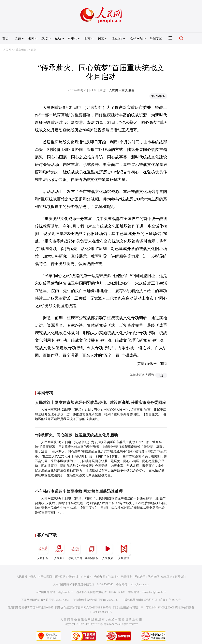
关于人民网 (45, 577)
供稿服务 (113, 577)
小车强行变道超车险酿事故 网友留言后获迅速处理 (79, 491)
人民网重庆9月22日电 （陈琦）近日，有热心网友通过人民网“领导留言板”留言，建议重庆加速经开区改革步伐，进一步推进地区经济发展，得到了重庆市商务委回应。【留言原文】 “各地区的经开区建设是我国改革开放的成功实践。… (101, 414)
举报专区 (156, 38)
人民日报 (43, 551)
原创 (34, 50)
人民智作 (124, 551)
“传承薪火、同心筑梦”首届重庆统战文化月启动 (76, 435)
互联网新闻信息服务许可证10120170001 (45, 600)
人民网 (7, 50)
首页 (6, 38)
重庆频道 (21, 50)
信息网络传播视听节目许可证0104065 (30, 608)
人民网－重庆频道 (122, 90)
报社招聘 (60, 577)
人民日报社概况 (26, 577)
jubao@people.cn (139, 584)
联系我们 (180, 577)
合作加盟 (100, 577)
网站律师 (153, 577)
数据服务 (127, 577)
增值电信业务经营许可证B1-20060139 (96, 600)
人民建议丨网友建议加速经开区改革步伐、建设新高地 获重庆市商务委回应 (101, 402)
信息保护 (167, 577)
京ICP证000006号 (168, 608)
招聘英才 (73, 577)
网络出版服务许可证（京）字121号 (134, 608)
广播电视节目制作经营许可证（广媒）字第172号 (151, 600)
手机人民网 (75, 551)
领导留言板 (92, 551)
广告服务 (86, 577)
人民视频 (108, 551)
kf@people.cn (66, 592)
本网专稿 (45, 393)
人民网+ (59, 551)
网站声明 (140, 577)
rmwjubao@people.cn (154, 592)
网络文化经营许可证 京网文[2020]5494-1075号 (83, 608)
